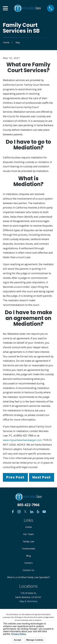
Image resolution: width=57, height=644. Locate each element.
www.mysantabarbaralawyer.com (22, 440)
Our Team (28, 534)
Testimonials (28, 548)
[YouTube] (44, 512)
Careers (28, 563)
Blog (28, 556)
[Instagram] (19, 512)
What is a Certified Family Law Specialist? (28, 577)
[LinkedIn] (32, 512)
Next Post (41, 477)
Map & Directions (28, 601)
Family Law (28, 541)
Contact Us (28, 570)
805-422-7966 (28, 505)
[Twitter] (25, 512)
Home (28, 527)
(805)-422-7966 (25, 435)
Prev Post (15, 477)
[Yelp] (38, 512)
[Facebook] (13, 512)
